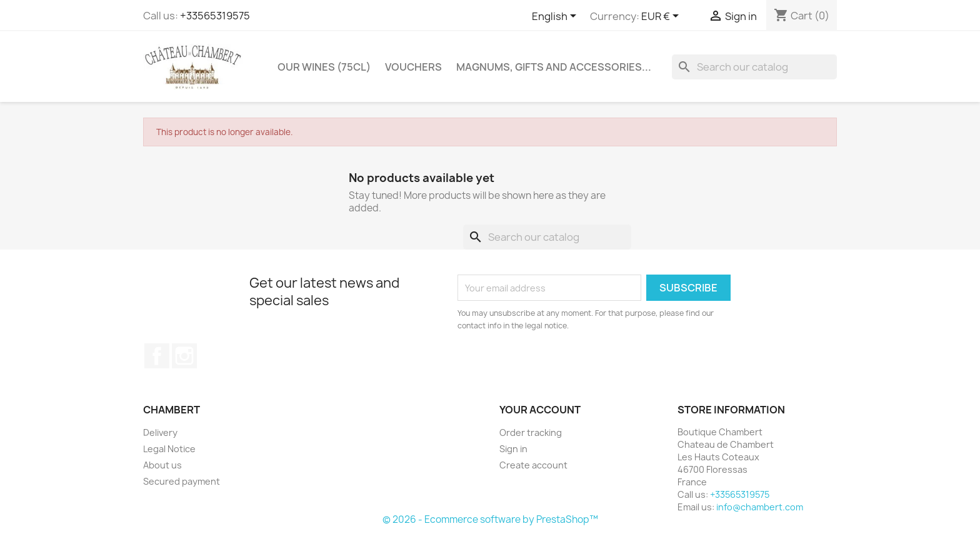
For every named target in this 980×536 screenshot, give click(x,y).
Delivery (160, 432)
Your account (540, 410)
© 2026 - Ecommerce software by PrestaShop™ (490, 519)
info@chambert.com (760, 507)
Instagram (184, 356)
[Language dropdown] (556, 17)
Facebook (157, 356)
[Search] (754, 67)
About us (162, 465)
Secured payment (182, 481)
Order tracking (531, 432)
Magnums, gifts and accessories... (554, 67)
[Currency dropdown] (662, 17)
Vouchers (413, 67)
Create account (533, 465)
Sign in (513, 449)
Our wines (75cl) (324, 67)
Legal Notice (169, 449)
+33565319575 (215, 16)
